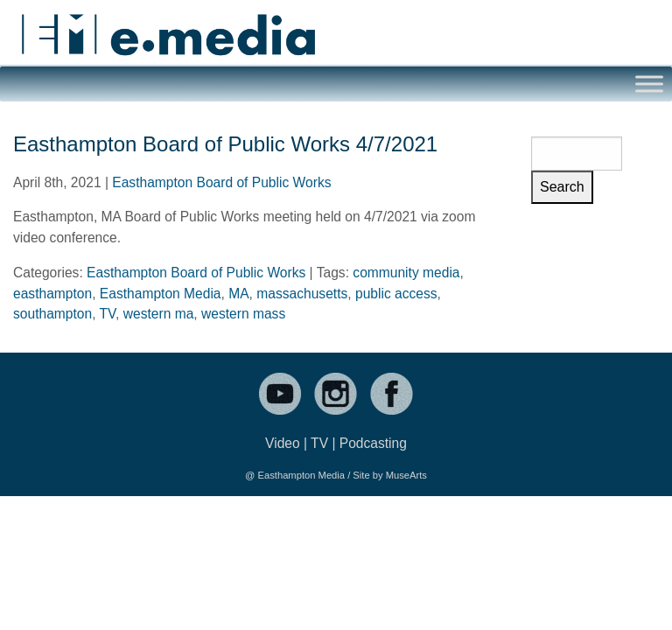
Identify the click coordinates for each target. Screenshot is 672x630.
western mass (243, 314)
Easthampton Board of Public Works (221, 182)
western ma (159, 314)
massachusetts (302, 294)
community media (406, 273)
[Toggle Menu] (649, 84)
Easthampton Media (161, 294)
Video (283, 443)
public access (396, 294)
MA (238, 294)
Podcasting (373, 443)
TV (108, 314)
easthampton (52, 294)
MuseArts (406, 475)
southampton (52, 314)
